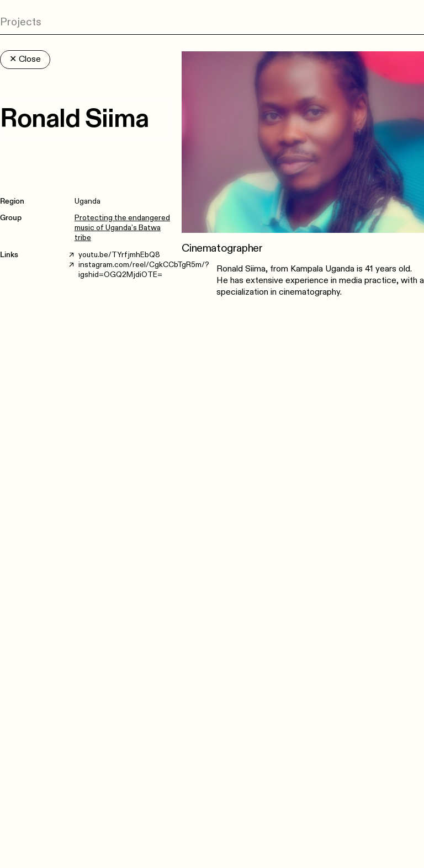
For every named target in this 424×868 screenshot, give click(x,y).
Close (25, 59)
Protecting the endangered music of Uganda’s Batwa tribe (122, 228)
